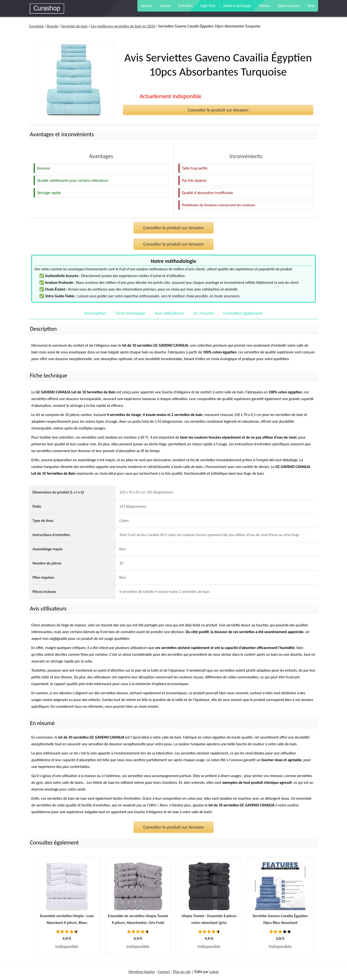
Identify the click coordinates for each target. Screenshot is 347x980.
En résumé (204, 313)
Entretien (186, 6)
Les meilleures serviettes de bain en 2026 (123, 26)
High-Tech (208, 6)
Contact (164, 972)
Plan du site (182, 972)
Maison (264, 6)
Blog (311, 6)
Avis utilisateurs (170, 313)
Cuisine (165, 6)
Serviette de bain (74, 26)
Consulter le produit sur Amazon (218, 110)
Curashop (36, 26)
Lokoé (214, 972)
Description (95, 313)
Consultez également (243, 313)
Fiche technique (130, 313)
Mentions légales (142, 972)
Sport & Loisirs (289, 6)
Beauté (147, 6)
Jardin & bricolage (237, 6)
